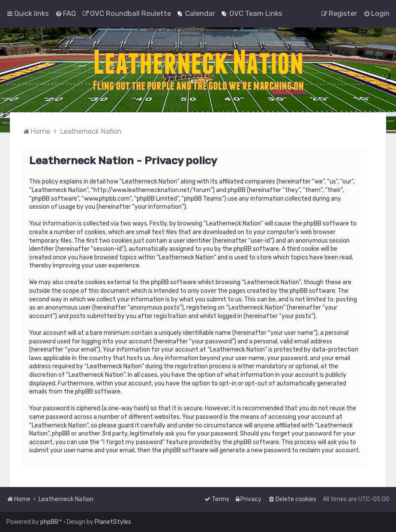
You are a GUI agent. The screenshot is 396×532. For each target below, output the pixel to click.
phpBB (49, 522)
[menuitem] (66, 13)
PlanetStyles (113, 522)
